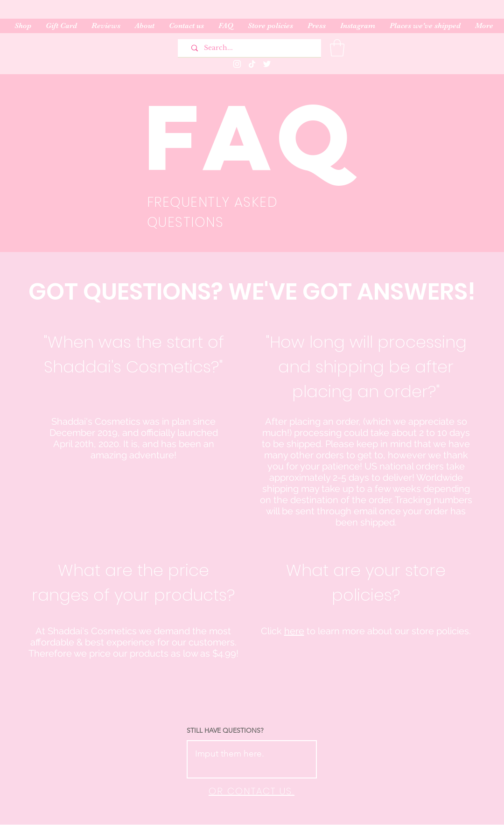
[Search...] (253, 48)
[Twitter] (267, 64)
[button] (337, 48)
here (294, 631)
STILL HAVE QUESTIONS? (225, 730)
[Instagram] (237, 64)
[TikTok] (252, 64)
